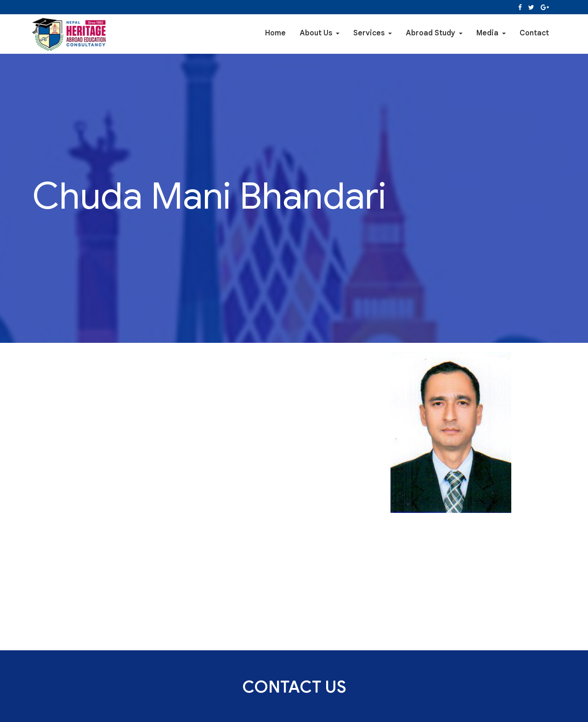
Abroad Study (434, 34)
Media (491, 34)
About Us (319, 34)
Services (373, 34)
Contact (534, 34)
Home (275, 34)
